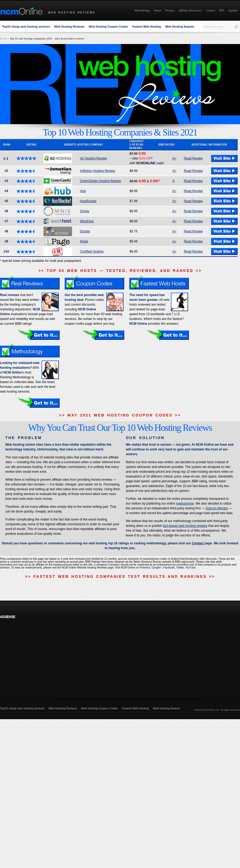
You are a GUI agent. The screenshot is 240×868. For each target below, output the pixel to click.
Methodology (142, 10)
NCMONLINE (146, 163)
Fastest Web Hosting (147, 27)
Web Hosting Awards (180, 27)
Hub (83, 191)
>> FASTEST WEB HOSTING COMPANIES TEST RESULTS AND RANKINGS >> (120, 576)
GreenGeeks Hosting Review (101, 181)
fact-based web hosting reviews (185, 526)
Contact (210, 10)
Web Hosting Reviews (69, 27)
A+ (174, 158)
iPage (84, 241)
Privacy (170, 10)
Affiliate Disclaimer (190, 10)
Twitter (180, 568)
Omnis (85, 211)
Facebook (169, 568)
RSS (222, 10)
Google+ (157, 568)
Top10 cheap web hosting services (26, 27)
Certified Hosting (92, 251)
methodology (185, 504)
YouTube (190, 568)
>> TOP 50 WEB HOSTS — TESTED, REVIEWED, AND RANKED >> (120, 271)
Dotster (85, 231)
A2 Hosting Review (93, 158)
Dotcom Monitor (217, 508)
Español (233, 10)
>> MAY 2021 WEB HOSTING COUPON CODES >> (120, 415)
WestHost (87, 221)
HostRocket (88, 201)
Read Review (193, 158)
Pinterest (145, 568)
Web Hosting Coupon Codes (108, 27)
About (158, 10)
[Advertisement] (35, 654)
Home (3, 38)
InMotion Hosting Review (98, 171)
